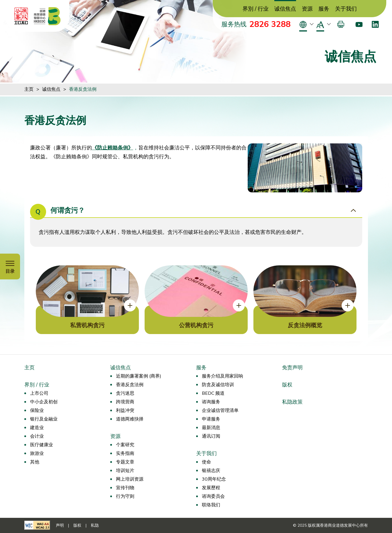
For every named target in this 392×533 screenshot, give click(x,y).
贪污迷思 (125, 393)
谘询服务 (211, 402)
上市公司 (39, 393)
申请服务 (211, 419)
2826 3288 (270, 24)
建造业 (37, 428)
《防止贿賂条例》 (113, 148)
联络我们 (211, 505)
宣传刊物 (125, 488)
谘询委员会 (213, 496)
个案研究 (125, 445)
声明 (60, 525)
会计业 (37, 436)
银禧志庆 (211, 471)
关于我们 (346, 9)
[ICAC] (21, 16)
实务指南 (125, 453)
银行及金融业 (44, 419)
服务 (324, 9)
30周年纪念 (214, 479)
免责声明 (292, 368)
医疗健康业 (42, 445)
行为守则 (125, 496)
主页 (29, 89)
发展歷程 (211, 488)
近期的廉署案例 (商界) (139, 376)
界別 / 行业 (256, 9)
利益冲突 (125, 410)
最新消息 (211, 428)
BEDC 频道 (213, 393)
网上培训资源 (130, 479)
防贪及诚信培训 (218, 385)
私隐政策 (292, 402)
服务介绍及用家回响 (222, 376)
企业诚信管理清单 (220, 410)
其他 (35, 462)
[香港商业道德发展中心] (47, 16)
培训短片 (125, 471)
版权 (287, 385)
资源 (307, 9)
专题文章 (125, 462)
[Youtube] (359, 24)
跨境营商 (125, 402)
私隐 (95, 525)
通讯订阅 (211, 436)
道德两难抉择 (130, 419)
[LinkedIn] (375, 24)
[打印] (341, 24)
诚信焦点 (285, 9)
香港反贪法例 (83, 89)
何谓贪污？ (57, 211)
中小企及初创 (44, 402)
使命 (206, 462)
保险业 (37, 410)
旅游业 (37, 453)
